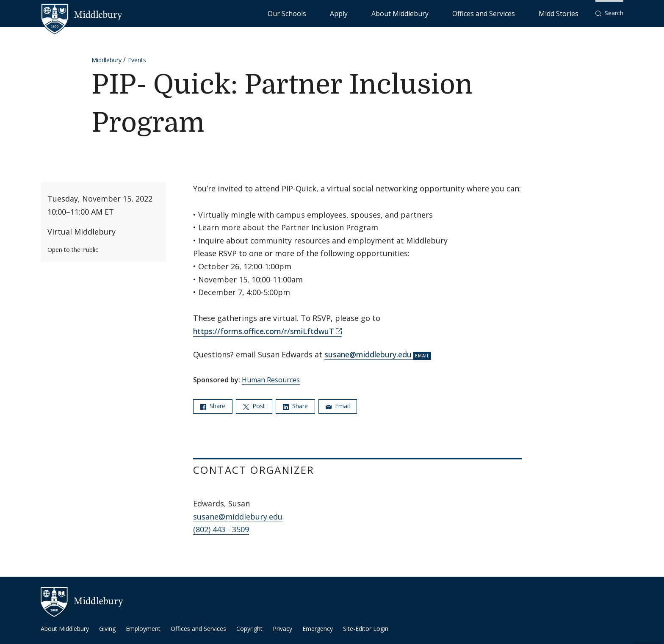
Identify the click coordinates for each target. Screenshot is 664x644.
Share (213, 406)
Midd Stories (568, 13)
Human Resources (271, 380)
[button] (609, 13)
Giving (107, 629)
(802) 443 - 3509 (221, 529)
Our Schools (374, 13)
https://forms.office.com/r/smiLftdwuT (264, 331)
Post (254, 406)
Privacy (282, 629)
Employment (143, 629)
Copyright (249, 629)
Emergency (318, 629)
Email (338, 406)
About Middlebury (450, 13)
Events (137, 60)
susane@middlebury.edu (368, 354)
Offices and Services (513, 13)
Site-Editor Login (366, 629)
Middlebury (107, 60)
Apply (408, 13)
